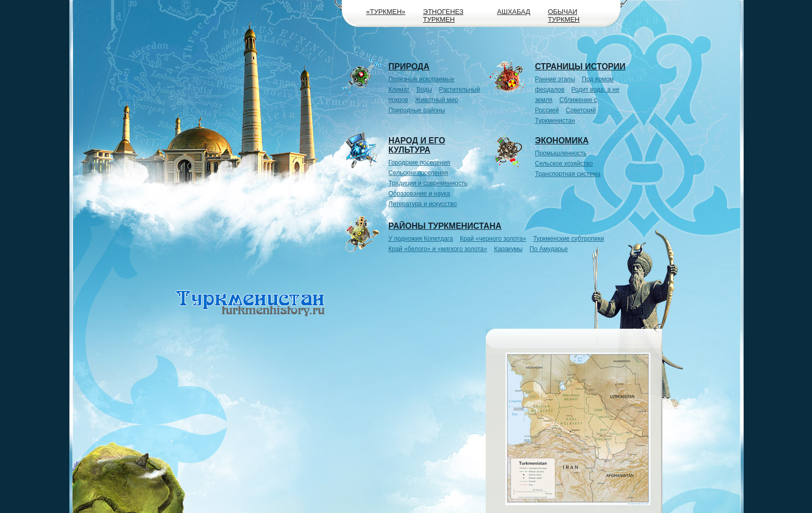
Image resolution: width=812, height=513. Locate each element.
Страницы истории (580, 67)
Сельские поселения (418, 173)
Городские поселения (419, 163)
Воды (424, 90)
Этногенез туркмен (443, 16)
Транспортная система (568, 174)
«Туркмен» (386, 12)
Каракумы (508, 249)
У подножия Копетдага (421, 239)
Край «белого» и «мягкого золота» (438, 249)
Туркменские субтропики (568, 239)
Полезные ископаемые (421, 79)
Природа (409, 67)
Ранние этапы (555, 79)
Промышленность (561, 153)
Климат (399, 90)
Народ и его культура (417, 145)
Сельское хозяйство (564, 164)
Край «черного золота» (493, 239)
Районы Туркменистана (445, 226)
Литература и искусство (423, 204)
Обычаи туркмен (564, 16)
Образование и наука (419, 194)
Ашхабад (514, 12)
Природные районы (417, 110)
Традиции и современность (428, 183)
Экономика (562, 141)
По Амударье (549, 249)
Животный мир (437, 100)
